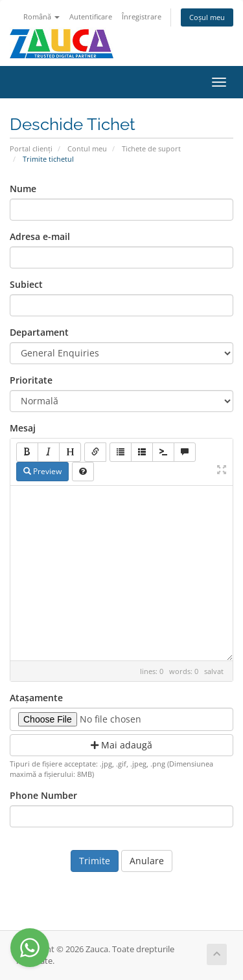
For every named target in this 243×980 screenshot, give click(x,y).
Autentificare (91, 16)
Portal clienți (31, 148)
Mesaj (23, 428)
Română (41, 16)
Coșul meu (207, 17)
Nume (23, 189)
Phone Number (43, 795)
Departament (39, 332)
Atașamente (36, 698)
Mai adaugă (121, 745)
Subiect (26, 284)
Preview (42, 471)
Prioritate (31, 380)
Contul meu (87, 148)
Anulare (147, 861)
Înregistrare (142, 16)
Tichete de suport (151, 148)
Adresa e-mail (40, 236)
